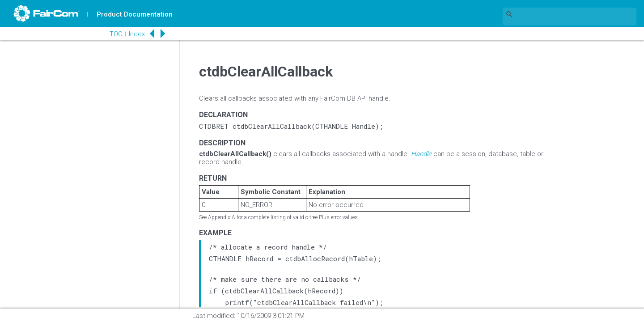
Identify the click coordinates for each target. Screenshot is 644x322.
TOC (116, 34)
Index (137, 34)
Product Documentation (135, 14)
